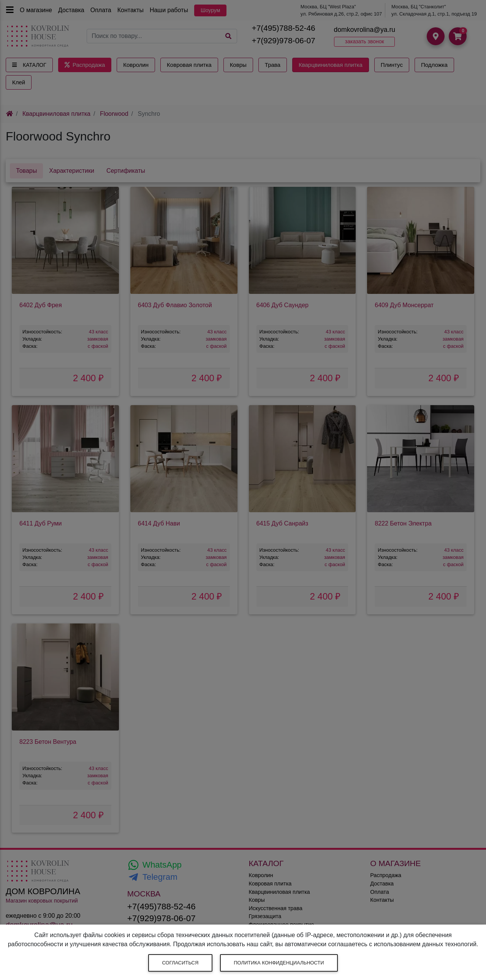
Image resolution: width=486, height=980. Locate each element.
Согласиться (180, 963)
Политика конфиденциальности (279, 963)
